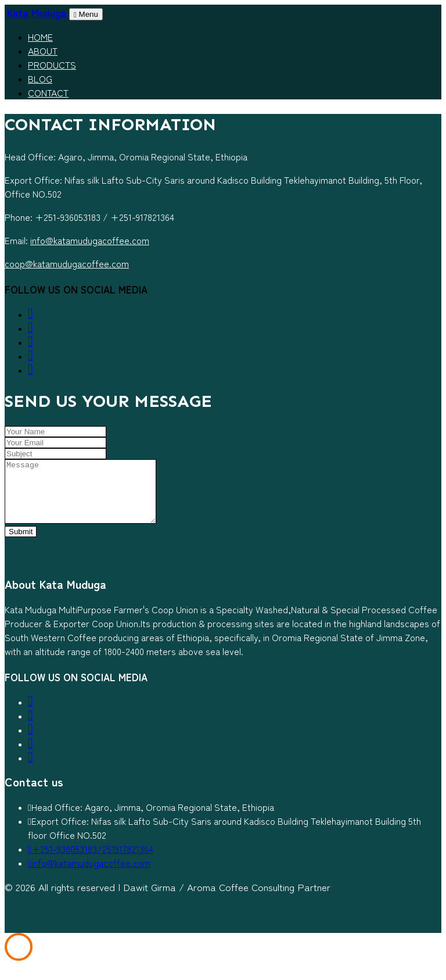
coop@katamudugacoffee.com (67, 263)
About (43, 51)
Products (52, 65)
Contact (48, 92)
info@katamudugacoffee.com (90, 240)
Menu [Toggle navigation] (86, 14)
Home (40, 37)
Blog (40, 78)
